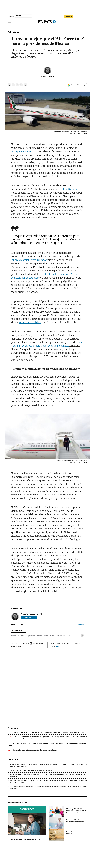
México (13, 32)
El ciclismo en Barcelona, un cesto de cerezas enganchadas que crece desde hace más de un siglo (49, 732)
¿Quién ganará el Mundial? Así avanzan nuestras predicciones (31, 770)
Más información (17, 646)
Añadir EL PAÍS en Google (78, 85)
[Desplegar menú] (10, 22)
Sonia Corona (48, 77)
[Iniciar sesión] (80, 16)
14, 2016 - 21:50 (50, 79)
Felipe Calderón (69, 189)
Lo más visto (13, 759)
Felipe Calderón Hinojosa (34, 636)
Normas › (81, 625)
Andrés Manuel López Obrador (29, 260)
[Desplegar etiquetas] (82, 635)
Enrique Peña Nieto (22, 151)
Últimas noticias (15, 728)
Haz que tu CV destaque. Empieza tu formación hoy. (75, 821)
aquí (57, 646)
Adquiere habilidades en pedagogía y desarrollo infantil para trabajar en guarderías (76, 810)
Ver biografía (29, 618)
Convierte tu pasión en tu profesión (75, 833)
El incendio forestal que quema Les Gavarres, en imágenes (35, 750)
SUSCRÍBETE (68, 16)
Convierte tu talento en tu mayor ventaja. (25, 839)
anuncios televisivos (30, 322)
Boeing (69, 636)
